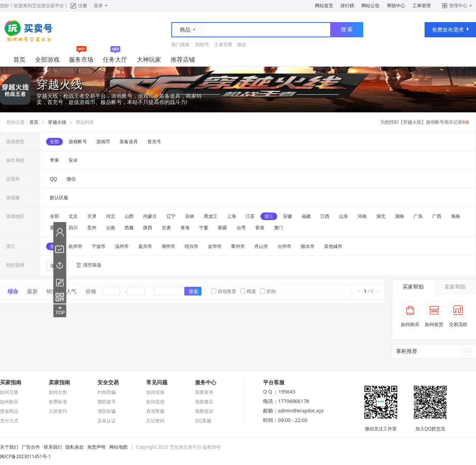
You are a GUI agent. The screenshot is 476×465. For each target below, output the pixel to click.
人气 (71, 291)
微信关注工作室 (381, 425)
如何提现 (155, 402)
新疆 (222, 228)
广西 (437, 216)
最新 (32, 291)
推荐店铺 (183, 59)
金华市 (215, 246)
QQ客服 (203, 421)
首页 (19, 59)
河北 (110, 216)
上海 (232, 216)
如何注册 (9, 392)
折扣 (268, 291)
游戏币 (103, 142)
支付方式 (9, 421)
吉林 (190, 216)
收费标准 (58, 402)
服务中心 (206, 382)
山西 (129, 216)
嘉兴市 (145, 246)
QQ (54, 179)
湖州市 (168, 246)
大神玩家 (149, 59)
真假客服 (155, 411)
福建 (306, 216)
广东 (418, 216)
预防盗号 (107, 402)
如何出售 (58, 392)
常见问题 (157, 382)
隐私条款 (75, 447)
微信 (241, 44)
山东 (343, 216)
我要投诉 (204, 411)
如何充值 (155, 392)
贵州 (92, 228)
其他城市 (333, 246)
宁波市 (99, 246)
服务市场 (81, 59)
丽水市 (308, 246)
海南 (455, 216)
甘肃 (166, 228)
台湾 (241, 228)
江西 (325, 216)
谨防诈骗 (107, 411)
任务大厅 (115, 59)
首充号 (154, 142)
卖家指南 (59, 382)
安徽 (288, 216)
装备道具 (129, 142)
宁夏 (204, 228)
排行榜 (347, 6)
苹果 (54, 160)
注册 (83, 6)
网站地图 (118, 447)
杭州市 (75, 246)
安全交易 (108, 382)
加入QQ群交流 (430, 425)
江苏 (250, 216)
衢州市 (238, 246)
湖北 (381, 216)
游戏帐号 (78, 142)
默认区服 (59, 198)
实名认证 (107, 421)
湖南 (399, 216)
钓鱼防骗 (107, 392)
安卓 (73, 160)
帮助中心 (396, 6)
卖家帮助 (455, 287)
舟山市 (261, 246)
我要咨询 (204, 392)
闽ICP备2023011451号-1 (25, 456)
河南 (362, 216)
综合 (13, 291)
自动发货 (224, 291)
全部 (54, 142)
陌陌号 (202, 44)
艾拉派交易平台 (48, 6)
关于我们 (9, 447)
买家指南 (11, 382)
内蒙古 (150, 216)
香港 (260, 228)
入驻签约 (58, 411)
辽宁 (171, 216)
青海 (185, 228)
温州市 (122, 246)
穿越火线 (57, 122)
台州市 (284, 246)
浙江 (269, 216)
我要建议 (204, 402)
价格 (91, 291)
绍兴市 (192, 246)
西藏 (129, 228)
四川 (73, 228)
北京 (73, 216)
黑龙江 (211, 216)
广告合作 (31, 447)
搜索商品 (9, 411)
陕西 (148, 228)
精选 (248, 291)
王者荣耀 (223, 44)
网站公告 (371, 6)
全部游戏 (47, 59)
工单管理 (422, 6)
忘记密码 (155, 421)
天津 (92, 216)
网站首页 (324, 6)
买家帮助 (413, 287)
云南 (110, 228)
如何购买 (9, 402)
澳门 (278, 228)
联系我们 (53, 447)
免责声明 (96, 447)
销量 (52, 291)
